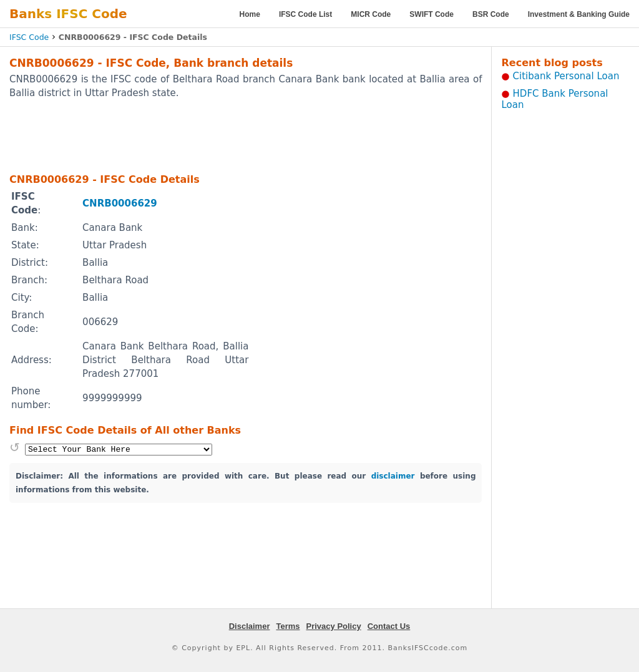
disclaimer (393, 476)
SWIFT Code (432, 14)
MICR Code (371, 14)
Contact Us (389, 626)
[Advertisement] (246, 135)
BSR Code (491, 14)
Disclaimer (250, 626)
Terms (288, 626)
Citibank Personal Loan (566, 76)
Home (250, 14)
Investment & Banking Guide (579, 14)
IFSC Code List (305, 14)
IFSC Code (29, 37)
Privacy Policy (334, 626)
